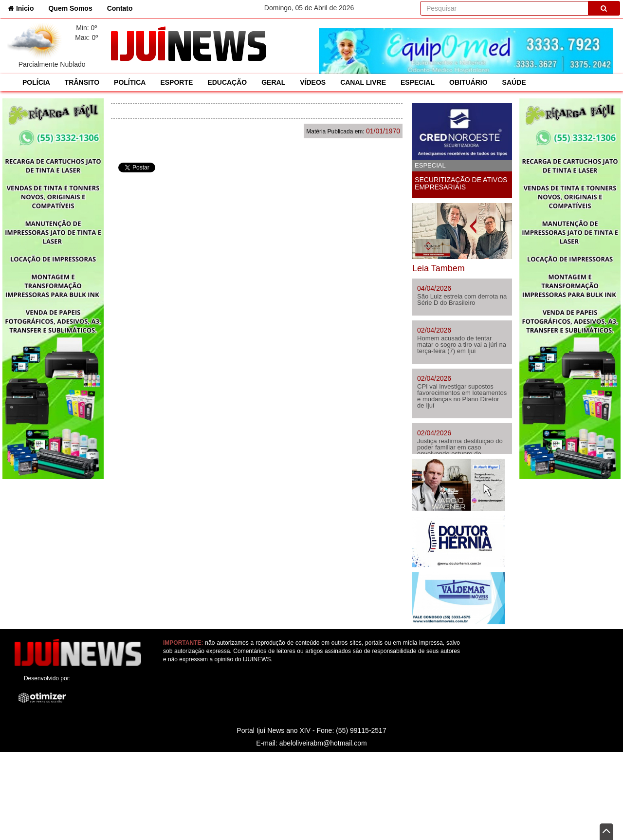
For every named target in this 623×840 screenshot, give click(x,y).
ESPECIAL (418, 82)
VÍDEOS (313, 82)
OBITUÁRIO (468, 82)
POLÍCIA (36, 82)
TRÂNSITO (82, 82)
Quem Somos (70, 8)
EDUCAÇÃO (227, 82)
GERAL (273, 82)
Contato (120, 8)
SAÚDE (514, 82)
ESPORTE (176, 82)
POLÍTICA (130, 82)
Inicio (24, 8)
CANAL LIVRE (363, 82)
